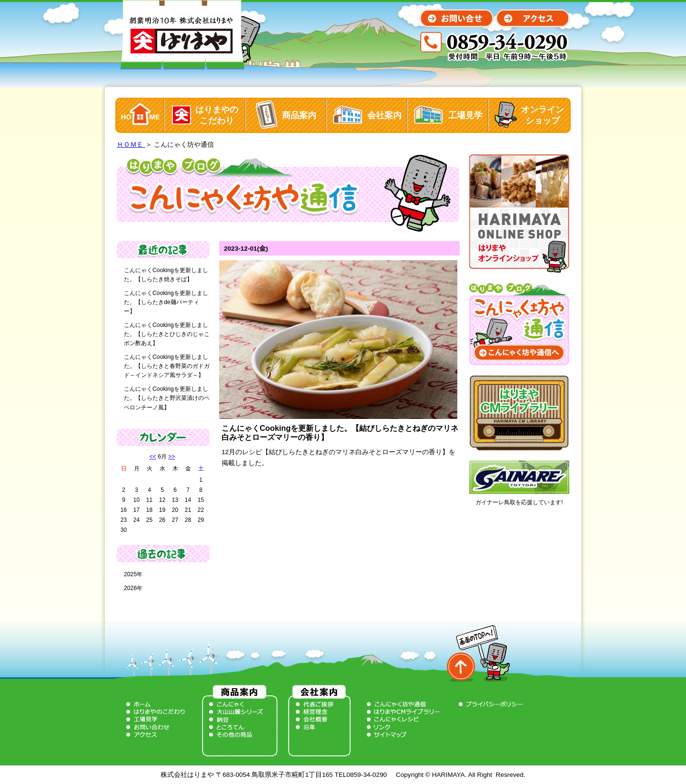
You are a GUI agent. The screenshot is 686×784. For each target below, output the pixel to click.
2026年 (133, 588)
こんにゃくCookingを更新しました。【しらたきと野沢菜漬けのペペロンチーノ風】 (167, 398)
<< (153, 457)
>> (171, 457)
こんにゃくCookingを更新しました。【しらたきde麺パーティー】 (166, 302)
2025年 (133, 574)
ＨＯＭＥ (131, 145)
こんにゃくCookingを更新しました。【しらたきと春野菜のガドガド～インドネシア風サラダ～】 (167, 366)
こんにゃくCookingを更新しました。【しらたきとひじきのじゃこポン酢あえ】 (167, 334)
